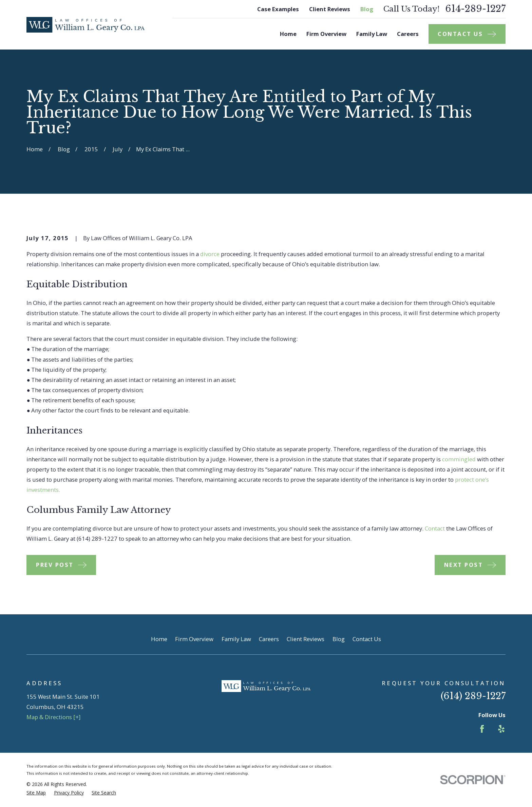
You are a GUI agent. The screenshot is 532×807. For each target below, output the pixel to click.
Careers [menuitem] (408, 34)
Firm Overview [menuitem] (326, 34)
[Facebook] (482, 729)
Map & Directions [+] (53, 717)
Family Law (236, 639)
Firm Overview (194, 639)
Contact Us (367, 639)
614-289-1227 (475, 9)
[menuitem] (36, 793)
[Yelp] (501, 729)
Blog (367, 9)
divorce (210, 254)
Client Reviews (330, 9)
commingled (459, 459)
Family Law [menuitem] (372, 34)
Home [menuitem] (288, 34)
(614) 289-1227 (473, 696)
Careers (269, 639)
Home (159, 639)
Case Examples (278, 9)
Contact (435, 528)
